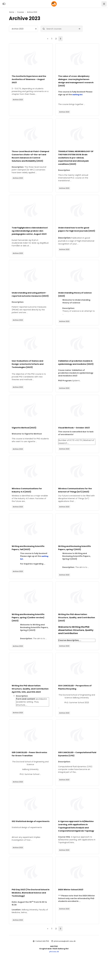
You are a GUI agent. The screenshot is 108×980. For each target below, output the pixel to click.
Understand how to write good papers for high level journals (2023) (75, 231)
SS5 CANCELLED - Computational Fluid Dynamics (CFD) (76, 768)
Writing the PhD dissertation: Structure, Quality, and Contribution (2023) (74, 629)
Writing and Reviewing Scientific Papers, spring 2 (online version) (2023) (30, 629)
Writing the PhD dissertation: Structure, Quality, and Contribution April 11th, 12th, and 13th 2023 (30, 702)
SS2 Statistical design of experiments (25, 837)
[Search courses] (62, 29)
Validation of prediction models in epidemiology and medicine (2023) (76, 372)
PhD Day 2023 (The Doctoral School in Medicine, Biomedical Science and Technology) (29, 910)
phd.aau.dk (54, 970)
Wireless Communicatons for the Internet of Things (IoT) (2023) (77, 502)
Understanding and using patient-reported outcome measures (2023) (27, 302)
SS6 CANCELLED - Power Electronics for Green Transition (29, 768)
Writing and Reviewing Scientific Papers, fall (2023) (30, 559)
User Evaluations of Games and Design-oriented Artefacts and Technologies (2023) (29, 372)
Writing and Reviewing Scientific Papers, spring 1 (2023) (76, 559)
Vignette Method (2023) (25, 439)
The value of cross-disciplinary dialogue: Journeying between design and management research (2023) (76, 81)
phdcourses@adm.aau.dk (65, 959)
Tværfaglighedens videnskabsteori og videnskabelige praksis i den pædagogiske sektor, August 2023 (28, 234)
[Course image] (31, 58)
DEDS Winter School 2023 (72, 907)
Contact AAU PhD (42, 959)
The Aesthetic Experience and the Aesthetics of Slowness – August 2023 (30, 80)
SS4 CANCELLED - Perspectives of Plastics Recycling (76, 699)
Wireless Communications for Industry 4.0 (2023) (28, 502)
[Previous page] (47, 39)
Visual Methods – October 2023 (76, 439)
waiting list (78, 95)
